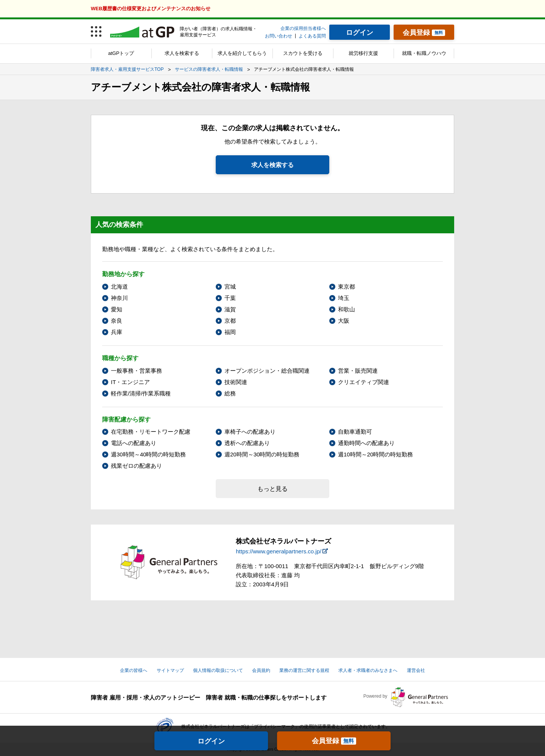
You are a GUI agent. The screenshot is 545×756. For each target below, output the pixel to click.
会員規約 (261, 670)
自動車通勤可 (355, 432)
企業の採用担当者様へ (303, 28)
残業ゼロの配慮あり (136, 466)
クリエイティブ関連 (364, 382)
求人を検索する (182, 53)
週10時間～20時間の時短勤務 (375, 454)
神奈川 (119, 298)
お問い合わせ (279, 36)
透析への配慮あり (247, 443)
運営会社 (416, 670)
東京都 (346, 287)
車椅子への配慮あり (250, 432)
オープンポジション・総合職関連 (267, 371)
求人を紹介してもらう (242, 53)
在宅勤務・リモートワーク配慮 (151, 432)
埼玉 (344, 298)
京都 (230, 321)
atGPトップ (121, 53)
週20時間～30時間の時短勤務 (262, 454)
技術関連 (236, 382)
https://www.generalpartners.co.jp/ (279, 551)
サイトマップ (170, 670)
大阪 (344, 321)
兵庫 (117, 332)
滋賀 (230, 309)
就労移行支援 (363, 53)
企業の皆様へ (134, 670)
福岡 (230, 332)
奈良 (117, 321)
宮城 (230, 287)
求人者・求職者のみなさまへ (368, 670)
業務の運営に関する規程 (304, 670)
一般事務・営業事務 (136, 371)
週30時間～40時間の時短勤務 (148, 454)
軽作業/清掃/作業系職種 (141, 393)
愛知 (117, 309)
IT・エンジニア (130, 382)
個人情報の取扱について (218, 670)
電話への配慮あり (134, 443)
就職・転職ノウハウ (424, 53)
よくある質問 (312, 36)
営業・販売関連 (358, 371)
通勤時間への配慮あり (366, 443)
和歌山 (346, 309)
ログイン (211, 741)
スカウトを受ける (303, 53)
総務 (230, 393)
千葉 (230, 298)
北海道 (119, 287)
